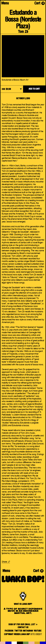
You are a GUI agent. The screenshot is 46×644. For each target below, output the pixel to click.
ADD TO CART (34, 89)
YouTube (37, 631)
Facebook (9, 631)
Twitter (18, 631)
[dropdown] (12, 89)
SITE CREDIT (36, 634)
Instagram (28, 631)
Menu (5, 4)
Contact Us (23, 628)
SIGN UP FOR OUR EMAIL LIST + (23, 625)
